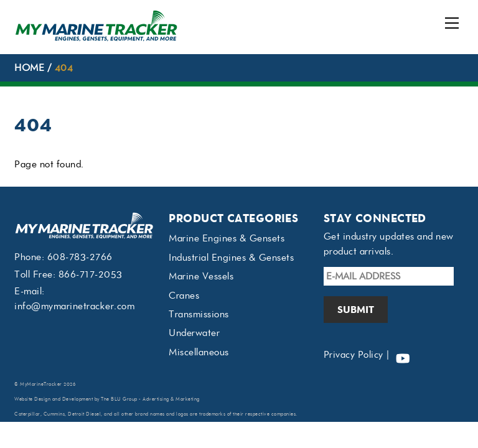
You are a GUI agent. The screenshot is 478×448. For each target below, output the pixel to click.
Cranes (184, 296)
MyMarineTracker (41, 384)
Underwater (194, 333)
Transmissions (199, 314)
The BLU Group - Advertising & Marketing (150, 399)
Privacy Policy (354, 355)
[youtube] (403, 355)
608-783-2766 (80, 257)
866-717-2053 (91, 274)
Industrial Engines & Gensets (231, 258)
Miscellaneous (199, 352)
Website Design (32, 399)
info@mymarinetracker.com (74, 306)
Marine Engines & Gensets (227, 238)
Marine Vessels (201, 276)
